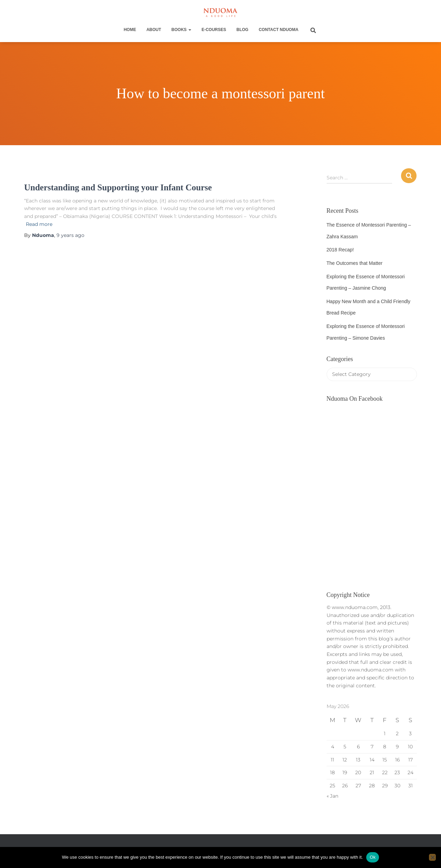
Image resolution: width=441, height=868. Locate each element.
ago (70, 235)
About (154, 30)
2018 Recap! (340, 250)
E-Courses (214, 30)
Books (181, 30)
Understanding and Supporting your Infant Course (118, 187)
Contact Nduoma (279, 30)
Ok (373, 857)
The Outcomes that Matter (355, 263)
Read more (39, 224)
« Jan (332, 796)
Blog (242, 30)
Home (130, 30)
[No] (432, 857)
